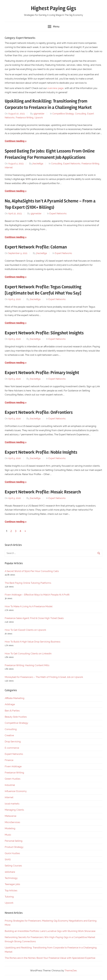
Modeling (10, 828)
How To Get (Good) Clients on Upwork (25, 630)
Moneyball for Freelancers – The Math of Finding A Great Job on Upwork (44, 677)
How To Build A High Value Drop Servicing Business (33, 642)
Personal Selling (14, 841)
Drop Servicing (13, 742)
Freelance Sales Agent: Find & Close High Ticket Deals (34, 618)
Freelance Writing (25, 118)
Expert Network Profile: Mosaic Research (43, 492)
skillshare (10, 872)
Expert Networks (72, 164)
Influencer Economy (16, 791)
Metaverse (11, 816)
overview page (55, 88)
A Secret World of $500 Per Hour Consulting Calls (32, 571)
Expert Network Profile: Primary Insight (42, 373)
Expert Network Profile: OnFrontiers (39, 412)
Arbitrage (10, 704)
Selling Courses (13, 866)
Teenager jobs (12, 884)
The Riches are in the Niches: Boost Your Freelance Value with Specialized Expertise (50, 958)
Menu (54, 27)
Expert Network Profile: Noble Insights (41, 452)
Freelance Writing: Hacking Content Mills (27, 665)
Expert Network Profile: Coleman (36, 247)
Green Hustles (13, 779)
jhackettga (38, 164)
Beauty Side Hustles (16, 717)
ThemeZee (71, 970)
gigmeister (39, 114)
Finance (9, 760)
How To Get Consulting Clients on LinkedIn (28, 654)
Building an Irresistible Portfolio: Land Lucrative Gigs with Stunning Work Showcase (50, 931)
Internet (9, 168)
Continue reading (15, 141)
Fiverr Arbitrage (13, 766)
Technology (11, 878)
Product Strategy (14, 847)
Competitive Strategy (63, 114)
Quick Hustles (12, 853)
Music (8, 835)
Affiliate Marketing (15, 698)
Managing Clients (14, 810)
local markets (12, 804)
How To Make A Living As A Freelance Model (29, 606)
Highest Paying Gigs (54, 8)
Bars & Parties (12, 711)
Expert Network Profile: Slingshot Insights (44, 333)
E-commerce (12, 748)
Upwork (39, 118)
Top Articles (11, 890)
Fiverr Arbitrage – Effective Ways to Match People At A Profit (37, 595)
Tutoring (9, 897)
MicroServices (12, 822)
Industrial (10, 785)
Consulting (81, 114)
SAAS (8, 859)
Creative (9, 735)
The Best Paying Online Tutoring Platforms (28, 583)
